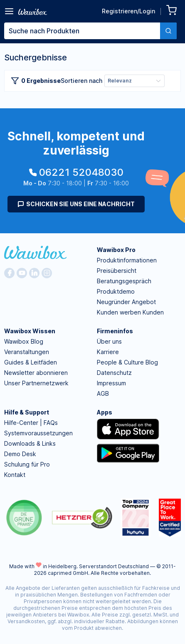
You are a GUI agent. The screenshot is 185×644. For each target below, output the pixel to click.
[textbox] (82, 31)
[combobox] (90, 31)
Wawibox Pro (116, 250)
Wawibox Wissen (30, 331)
